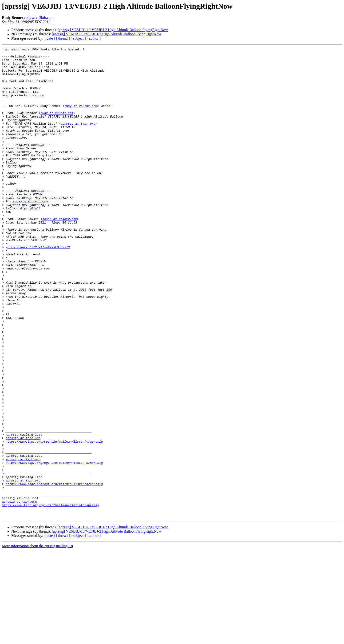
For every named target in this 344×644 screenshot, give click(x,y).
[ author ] (94, 38)
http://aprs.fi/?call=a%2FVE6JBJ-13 (38, 287)
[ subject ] (78, 38)
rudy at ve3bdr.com (39, 18)
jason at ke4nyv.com (60, 253)
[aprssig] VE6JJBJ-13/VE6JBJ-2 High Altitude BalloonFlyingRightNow (106, 34)
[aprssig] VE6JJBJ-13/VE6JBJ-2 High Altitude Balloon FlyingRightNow (113, 30)
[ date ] (50, 38)
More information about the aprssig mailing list (38, 640)
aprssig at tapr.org (78, 139)
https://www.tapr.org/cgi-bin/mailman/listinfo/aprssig (54, 521)
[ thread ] (63, 38)
